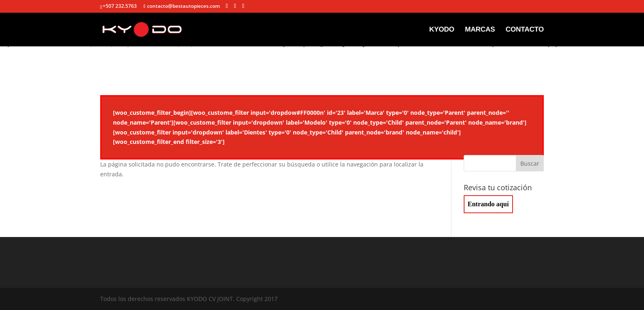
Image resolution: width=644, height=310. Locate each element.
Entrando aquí (488, 204)
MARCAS (480, 30)
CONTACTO (525, 30)
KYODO (442, 30)
